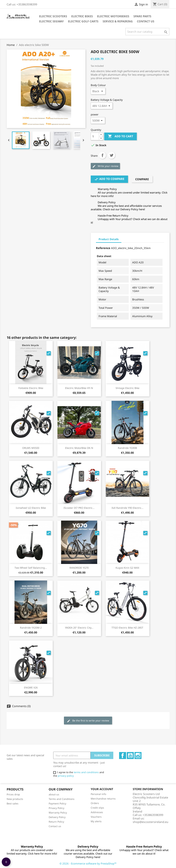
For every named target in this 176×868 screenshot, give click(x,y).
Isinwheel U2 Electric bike (31, 508)
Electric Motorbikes (113, 16)
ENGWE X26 (31, 688)
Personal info (98, 794)
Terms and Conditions (62, 799)
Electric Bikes (82, 16)
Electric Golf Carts (83, 21)
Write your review (105, 166)
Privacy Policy (56, 808)
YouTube (130, 756)
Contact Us (146, 21)
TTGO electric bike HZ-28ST (127, 628)
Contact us (55, 826)
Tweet (112, 155)
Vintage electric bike (127, 388)
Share (102, 155)
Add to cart (120, 136)
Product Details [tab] (109, 239)
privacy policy (66, 776)
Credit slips (97, 808)
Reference (103, 248)
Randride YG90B (127, 448)
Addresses (97, 812)
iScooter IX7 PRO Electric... (79, 508)
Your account (102, 789)
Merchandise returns (103, 799)
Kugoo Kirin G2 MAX (127, 568)
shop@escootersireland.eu (151, 822)
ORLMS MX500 (31, 448)
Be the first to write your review (88, 721)
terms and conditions (86, 772)
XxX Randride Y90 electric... (127, 508)
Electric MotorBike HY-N (79, 388)
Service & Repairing (118, 21)
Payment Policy (57, 803)
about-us (54, 794)
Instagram (138, 756)
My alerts (96, 821)
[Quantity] (95, 136)
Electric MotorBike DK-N (79, 448)
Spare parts (142, 16)
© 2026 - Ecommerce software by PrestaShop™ (88, 863)
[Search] (147, 32)
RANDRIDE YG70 (79, 568)
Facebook (123, 756)
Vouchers (96, 817)
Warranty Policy (58, 813)
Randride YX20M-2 (31, 628)
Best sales (13, 803)
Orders (95, 803)
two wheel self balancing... (31, 568)
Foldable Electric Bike (31, 388)
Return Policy (56, 822)
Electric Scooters (53, 16)
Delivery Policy (57, 817)
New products (15, 799)
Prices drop (13, 794)
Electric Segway (51, 21)
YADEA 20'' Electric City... (79, 628)
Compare (142, 179)
